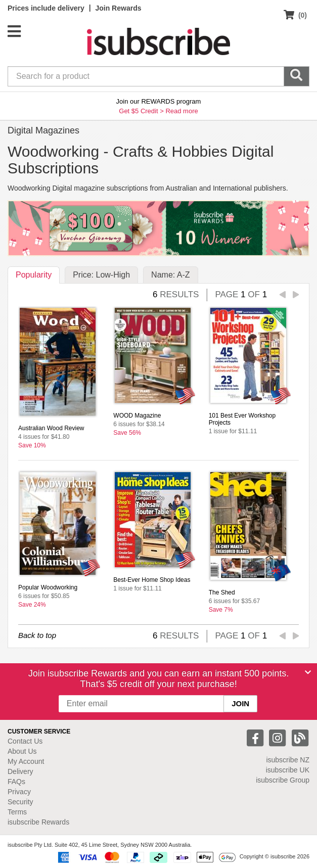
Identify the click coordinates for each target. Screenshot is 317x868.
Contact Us (25, 741)
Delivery (20, 771)
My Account (26, 761)
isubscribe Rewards (38, 822)
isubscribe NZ (288, 760)
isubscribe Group (283, 780)
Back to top (37, 635)
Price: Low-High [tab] (101, 275)
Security (20, 802)
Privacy (19, 792)
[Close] (308, 672)
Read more (182, 111)
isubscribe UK (288, 770)
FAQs (16, 782)
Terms (17, 812)
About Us (22, 751)
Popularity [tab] (34, 275)
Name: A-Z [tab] (170, 275)
